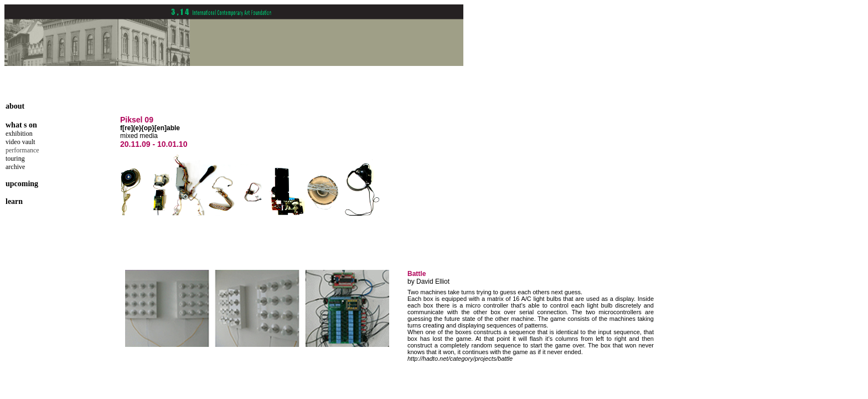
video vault (20, 142)
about (15, 106)
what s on (21, 125)
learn (14, 201)
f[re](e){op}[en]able (150, 128)
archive (15, 167)
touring (15, 158)
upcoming (22, 184)
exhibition (19, 134)
